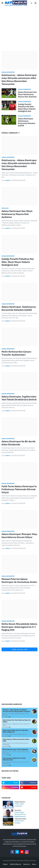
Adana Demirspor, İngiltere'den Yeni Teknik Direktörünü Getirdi (19, 398)
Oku (10, 717)
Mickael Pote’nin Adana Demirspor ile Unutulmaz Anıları (19, 581)
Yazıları (22, 804)
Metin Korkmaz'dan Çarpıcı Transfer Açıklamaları (16, 353)
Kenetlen (17, 823)
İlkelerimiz (27, 864)
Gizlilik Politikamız (15, 864)
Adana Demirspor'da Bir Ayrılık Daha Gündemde (19, 443)
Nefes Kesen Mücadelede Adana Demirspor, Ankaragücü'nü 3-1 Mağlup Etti (19, 627)
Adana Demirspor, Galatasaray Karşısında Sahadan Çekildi (27, 122)
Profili (16, 804)
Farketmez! (18, 806)
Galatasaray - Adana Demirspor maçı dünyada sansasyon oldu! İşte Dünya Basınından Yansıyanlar (19, 80)
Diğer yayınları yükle (20, 649)
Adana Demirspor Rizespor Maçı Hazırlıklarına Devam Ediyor (19, 536)
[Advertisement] (19, 28)
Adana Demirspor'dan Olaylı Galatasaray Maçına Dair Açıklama (27, 94)
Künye (34, 864)
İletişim (5, 864)
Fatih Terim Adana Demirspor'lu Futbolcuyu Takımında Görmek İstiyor (19, 489)
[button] (2, 3)
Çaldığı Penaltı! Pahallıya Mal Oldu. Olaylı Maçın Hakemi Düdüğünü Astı (27, 108)
